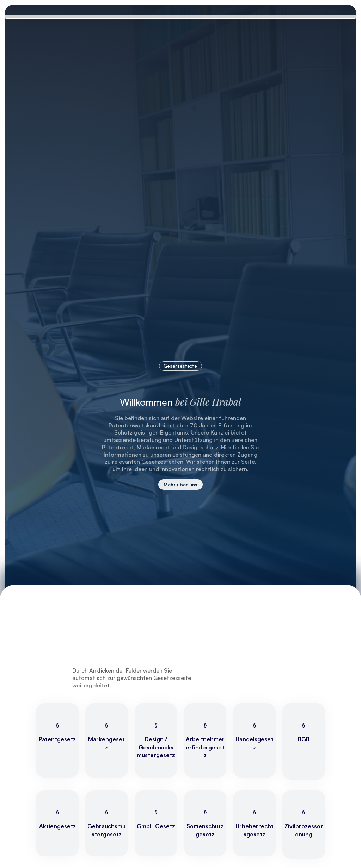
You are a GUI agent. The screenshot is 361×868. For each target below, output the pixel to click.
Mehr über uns (180, 484)
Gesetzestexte (180, 366)
